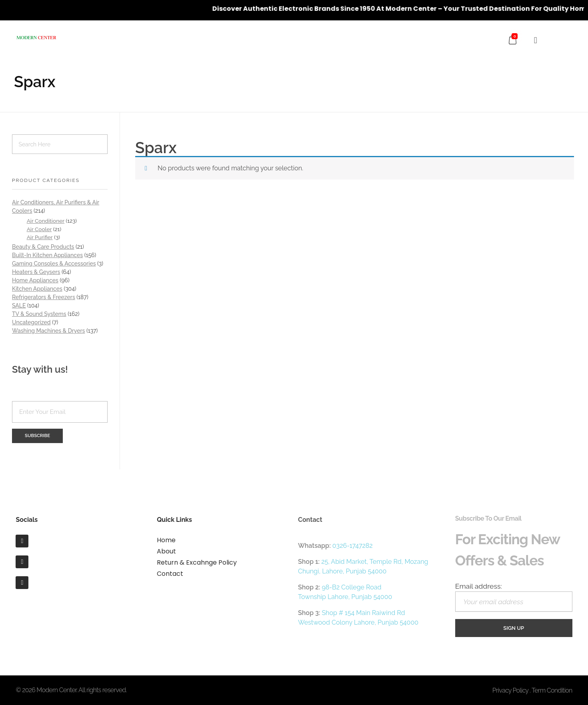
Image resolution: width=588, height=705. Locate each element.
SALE (19, 306)
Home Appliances (35, 280)
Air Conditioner (46, 221)
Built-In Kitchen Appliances (47, 255)
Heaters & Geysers (36, 272)
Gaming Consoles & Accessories (54, 264)
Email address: (514, 597)
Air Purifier (40, 237)
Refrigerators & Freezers (44, 297)
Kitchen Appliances (37, 289)
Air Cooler (39, 229)
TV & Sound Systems (39, 314)
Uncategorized (31, 322)
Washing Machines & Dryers (48, 331)
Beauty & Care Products (43, 247)
